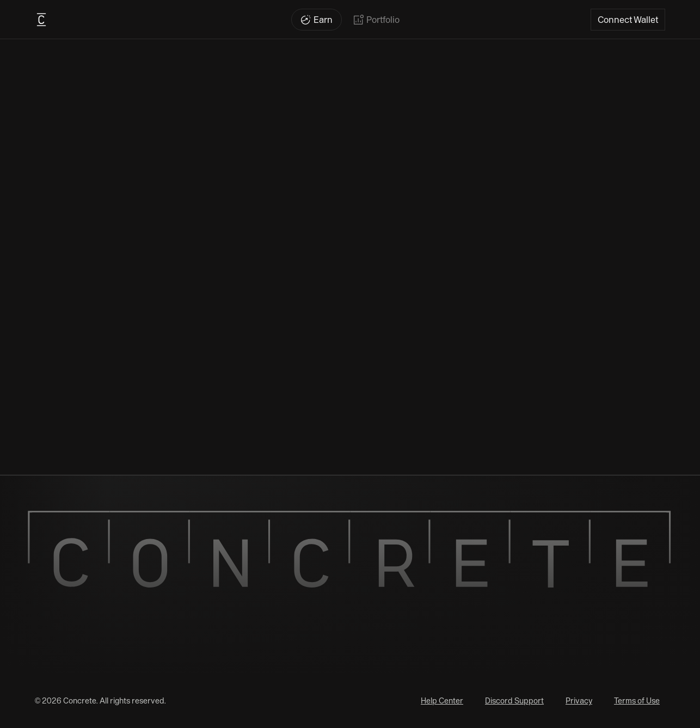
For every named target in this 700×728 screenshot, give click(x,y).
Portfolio (383, 20)
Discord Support (514, 701)
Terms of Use (637, 701)
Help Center (442, 701)
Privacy (579, 701)
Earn (323, 20)
